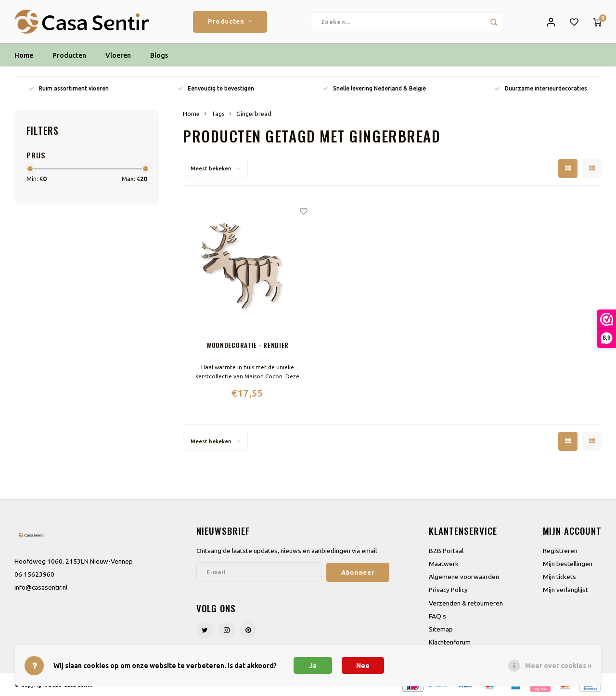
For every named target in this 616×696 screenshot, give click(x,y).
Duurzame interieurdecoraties (541, 88)
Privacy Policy (448, 590)
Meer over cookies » (558, 666)
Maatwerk (444, 564)
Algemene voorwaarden (464, 577)
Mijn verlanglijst (565, 590)
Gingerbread (254, 114)
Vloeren (118, 55)
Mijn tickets (559, 577)
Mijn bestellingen (568, 564)
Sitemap (441, 629)
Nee (363, 666)
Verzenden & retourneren (466, 603)
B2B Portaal (446, 551)
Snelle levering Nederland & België (374, 88)
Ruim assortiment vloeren (69, 88)
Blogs (159, 55)
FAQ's (437, 616)
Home (24, 55)
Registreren (560, 551)
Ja (313, 666)
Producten (230, 21)
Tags (218, 114)
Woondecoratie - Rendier (248, 345)
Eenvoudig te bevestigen (216, 88)
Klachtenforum (450, 642)
